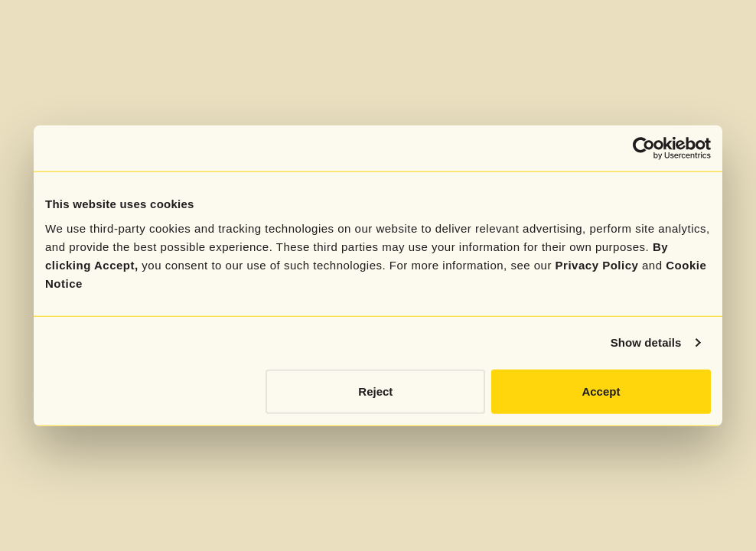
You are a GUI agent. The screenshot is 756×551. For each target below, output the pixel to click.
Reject (375, 391)
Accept (601, 391)
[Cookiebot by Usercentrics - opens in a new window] (644, 148)
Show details (646, 342)
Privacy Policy (597, 264)
